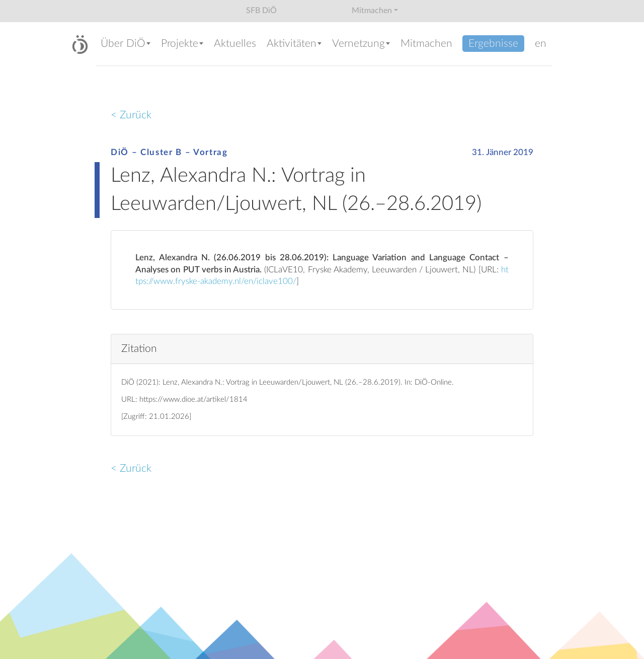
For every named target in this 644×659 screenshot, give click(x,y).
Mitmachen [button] (372, 11)
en (541, 44)
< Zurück (131, 115)
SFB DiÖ (261, 11)
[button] (126, 45)
